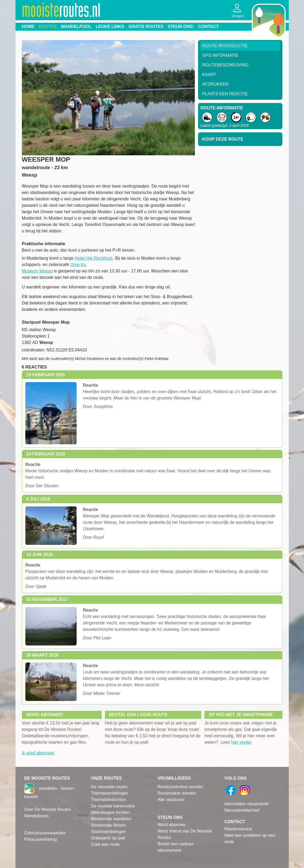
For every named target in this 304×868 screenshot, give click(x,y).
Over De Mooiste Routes (48, 809)
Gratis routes (146, 27)
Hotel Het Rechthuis (94, 258)
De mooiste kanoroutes (113, 806)
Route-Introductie (225, 46)
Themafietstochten (109, 800)
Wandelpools (37, 816)
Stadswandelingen (108, 832)
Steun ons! (181, 27)
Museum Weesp (37, 271)
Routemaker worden (177, 793)
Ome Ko (78, 265)
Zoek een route (105, 844)
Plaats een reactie (225, 94)
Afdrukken (215, 84)
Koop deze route (223, 139)
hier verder (241, 742)
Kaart (209, 75)
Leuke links (110, 27)
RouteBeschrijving (225, 65)
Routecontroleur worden (181, 787)
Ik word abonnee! (38, 753)
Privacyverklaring (41, 839)
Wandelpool (76, 27)
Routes (48, 27)
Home (28, 27)
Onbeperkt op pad (108, 838)
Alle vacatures (171, 800)
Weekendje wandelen (111, 819)
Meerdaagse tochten (110, 812)
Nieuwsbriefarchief (242, 810)
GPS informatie (220, 55)
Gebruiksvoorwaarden (45, 833)
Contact (209, 27)
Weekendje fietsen (108, 825)
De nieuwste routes (109, 787)
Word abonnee (172, 825)
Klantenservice (238, 829)
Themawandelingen (110, 793)
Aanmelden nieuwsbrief (247, 804)
